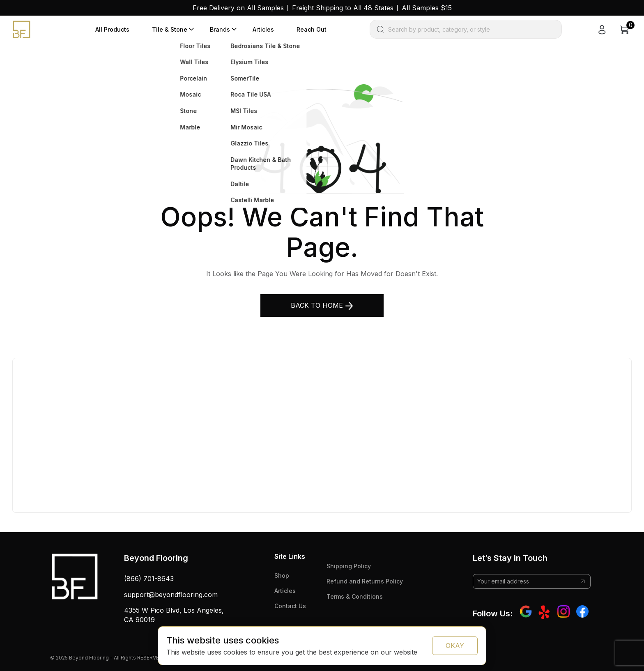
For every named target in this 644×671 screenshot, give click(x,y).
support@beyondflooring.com (171, 595)
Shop (282, 575)
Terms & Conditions (355, 596)
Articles (263, 29)
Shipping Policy (349, 566)
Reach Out (312, 29)
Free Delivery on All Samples (238, 8)
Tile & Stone (170, 29)
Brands (220, 29)
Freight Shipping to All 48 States (343, 8)
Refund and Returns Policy (365, 581)
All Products (112, 29)
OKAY (455, 646)
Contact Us (290, 606)
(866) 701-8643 (149, 579)
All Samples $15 (427, 8)
